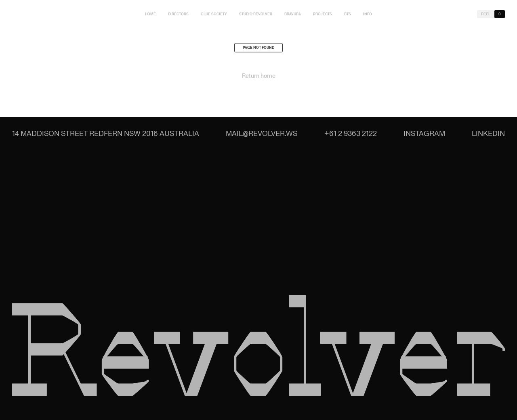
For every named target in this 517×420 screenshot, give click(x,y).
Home (150, 14)
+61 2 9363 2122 (351, 133)
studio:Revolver (256, 14)
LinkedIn (488, 133)
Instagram (424, 133)
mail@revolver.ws (262, 133)
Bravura (293, 14)
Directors (178, 14)
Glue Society (214, 14)
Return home (259, 77)
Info (368, 14)
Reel (486, 14)
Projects (323, 14)
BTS (348, 14)
